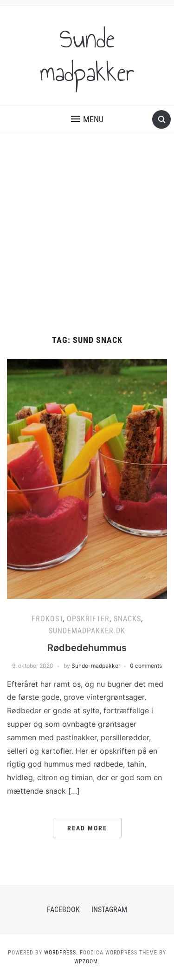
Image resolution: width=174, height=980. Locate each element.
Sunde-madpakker (96, 666)
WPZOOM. (87, 961)
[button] (87, 119)
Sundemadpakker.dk (87, 631)
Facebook (63, 910)
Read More (87, 828)
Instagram (109, 910)
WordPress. (61, 953)
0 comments (146, 666)
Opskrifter (88, 619)
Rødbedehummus (87, 648)
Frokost (47, 619)
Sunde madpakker (87, 56)
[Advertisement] (87, 244)
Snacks (127, 619)
